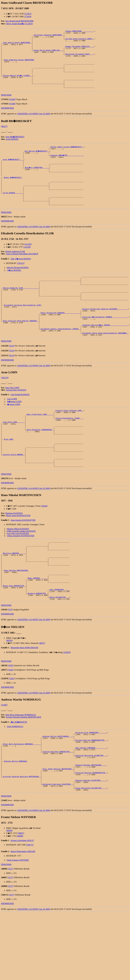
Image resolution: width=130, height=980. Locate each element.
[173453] (28, 14)
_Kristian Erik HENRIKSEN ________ (91, 788)
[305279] (5, 409)
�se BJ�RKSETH (19, 778)
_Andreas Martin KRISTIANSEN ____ (58, 793)
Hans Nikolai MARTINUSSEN (16, 620)
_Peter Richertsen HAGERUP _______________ (60, 341)
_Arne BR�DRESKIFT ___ (13, 172)
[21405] (4, 760)
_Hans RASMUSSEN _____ (59, 643)
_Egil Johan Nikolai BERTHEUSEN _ (58, 832)
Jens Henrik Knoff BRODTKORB (19, 21)
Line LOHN (12, 431)
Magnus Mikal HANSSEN (18, 572)
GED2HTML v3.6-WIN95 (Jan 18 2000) (34, 125)
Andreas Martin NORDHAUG (16, 823)
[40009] (9, 898)
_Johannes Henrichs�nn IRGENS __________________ (105, 355)
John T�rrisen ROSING (21, 280)
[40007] (21, 901)
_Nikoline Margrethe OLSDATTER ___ (91, 816)
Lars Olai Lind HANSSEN (18, 577)
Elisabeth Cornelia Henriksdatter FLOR (23, 332)
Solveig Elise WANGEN (16, 422)
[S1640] (12, 111)
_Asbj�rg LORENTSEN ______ (37, 181)
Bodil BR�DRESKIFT (13, 193)
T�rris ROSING (14, 291)
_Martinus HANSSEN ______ (14, 599)
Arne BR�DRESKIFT (15, 148)
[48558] (9, 696)
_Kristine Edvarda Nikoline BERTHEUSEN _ (21, 841)
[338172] (30, 912)
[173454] (28, 17)
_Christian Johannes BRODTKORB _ (48, 36)
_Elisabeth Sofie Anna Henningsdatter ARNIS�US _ (105, 364)
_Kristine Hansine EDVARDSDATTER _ (91, 837)
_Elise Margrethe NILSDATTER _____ (91, 855)
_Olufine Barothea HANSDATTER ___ (58, 811)
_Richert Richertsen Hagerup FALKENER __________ (105, 337)
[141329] (27, 268)
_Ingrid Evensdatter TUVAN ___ (69, 452)
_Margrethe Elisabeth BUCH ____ (79, 59)
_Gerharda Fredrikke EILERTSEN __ (58, 850)
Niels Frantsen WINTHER (18, 927)
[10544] (44, 550)
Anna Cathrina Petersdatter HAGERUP (22, 275)
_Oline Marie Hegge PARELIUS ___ (48, 54)
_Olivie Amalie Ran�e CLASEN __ (17, 84)
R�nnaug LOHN (14, 433)
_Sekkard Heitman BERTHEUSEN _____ (91, 827)
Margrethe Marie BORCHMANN (24, 703)
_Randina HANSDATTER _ (37, 648)
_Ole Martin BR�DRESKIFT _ (37, 163)
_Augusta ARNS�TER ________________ (67, 167)
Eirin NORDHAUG (15, 782)
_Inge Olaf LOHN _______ (13, 456)
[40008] (20, 903)
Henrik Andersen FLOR (15, 273)
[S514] (12, 378)
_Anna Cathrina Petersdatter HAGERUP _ (20, 351)
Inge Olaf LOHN (12, 419)
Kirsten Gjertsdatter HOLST (22, 908)
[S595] (11, 721)
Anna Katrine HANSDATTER (23, 564)
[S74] (10, 665)
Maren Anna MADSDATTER (18, 559)
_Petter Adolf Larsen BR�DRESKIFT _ (67, 158)
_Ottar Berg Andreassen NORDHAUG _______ (21, 802)
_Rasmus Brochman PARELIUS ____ (79, 50)
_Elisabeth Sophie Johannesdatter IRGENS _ (60, 360)
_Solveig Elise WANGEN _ (13, 495)
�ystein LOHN (14, 436)
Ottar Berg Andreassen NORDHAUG (21, 770)
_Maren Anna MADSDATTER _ (14, 638)
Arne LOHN (9, 477)
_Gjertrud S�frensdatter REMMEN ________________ (105, 346)
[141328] (28, 265)
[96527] (4, 138)
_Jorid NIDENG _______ (12, 211)
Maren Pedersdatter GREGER (23, 919)
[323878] (67, 708)
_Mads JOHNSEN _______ (37, 629)
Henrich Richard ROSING (18, 289)
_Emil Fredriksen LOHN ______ (40, 447)
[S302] (11, 725)
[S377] (11, 936)
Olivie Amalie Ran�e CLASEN (19, 24)
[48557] (42, 699)
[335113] (21, 284)
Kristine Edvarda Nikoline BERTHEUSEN (24, 773)
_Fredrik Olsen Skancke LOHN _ (69, 443)
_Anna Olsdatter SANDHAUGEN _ (40, 466)
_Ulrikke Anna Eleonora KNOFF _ (79, 41)
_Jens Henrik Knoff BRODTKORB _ (17, 45)
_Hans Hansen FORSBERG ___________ (91, 807)
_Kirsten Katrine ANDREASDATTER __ (91, 798)
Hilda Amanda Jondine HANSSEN (21, 575)
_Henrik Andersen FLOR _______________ (20, 312)
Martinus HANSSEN (14, 557)
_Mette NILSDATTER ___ (59, 652)
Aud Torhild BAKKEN (20, 426)
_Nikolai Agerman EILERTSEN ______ (91, 846)
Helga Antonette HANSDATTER (21, 579)
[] (5, 111)
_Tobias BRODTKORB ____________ (79, 31)
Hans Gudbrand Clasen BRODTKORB (19, 66)
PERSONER (6, 106)
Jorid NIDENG (12, 151)
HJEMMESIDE (7, 120)
